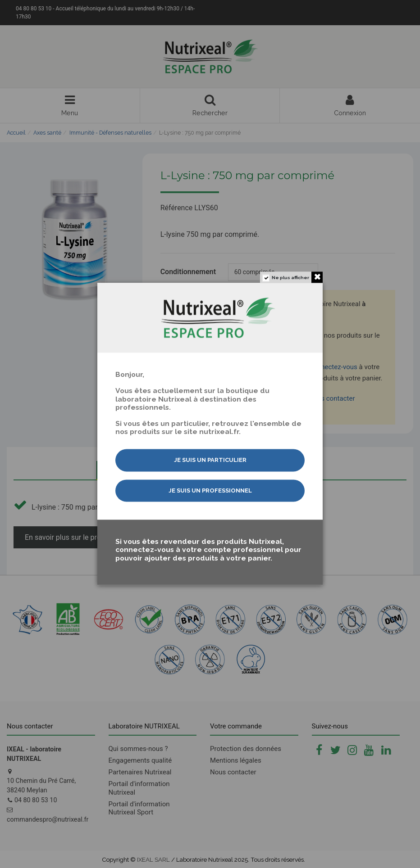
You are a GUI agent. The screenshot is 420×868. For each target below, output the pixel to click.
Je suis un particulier (210, 460)
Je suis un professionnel (210, 491)
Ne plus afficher (290, 278)
